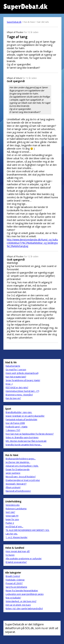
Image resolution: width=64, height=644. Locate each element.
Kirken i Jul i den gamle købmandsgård (24, 609)
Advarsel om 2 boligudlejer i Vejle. (22, 466)
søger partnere (13, 473)
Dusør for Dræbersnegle (18, 469)
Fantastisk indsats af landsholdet (21, 419)
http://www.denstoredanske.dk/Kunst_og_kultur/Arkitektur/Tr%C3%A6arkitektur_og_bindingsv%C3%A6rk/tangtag (32, 243)
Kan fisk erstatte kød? (16, 377)
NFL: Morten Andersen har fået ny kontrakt (26, 441)
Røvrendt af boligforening (18, 491)
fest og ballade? (13, 598)
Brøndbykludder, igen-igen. (19, 412)
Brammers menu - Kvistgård (19, 395)
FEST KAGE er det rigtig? (17, 388)
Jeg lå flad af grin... (14, 527)
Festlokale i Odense (15, 580)
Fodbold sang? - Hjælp (17, 427)
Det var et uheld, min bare (18, 605)
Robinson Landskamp (16, 509)
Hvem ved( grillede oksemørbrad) (22, 373)
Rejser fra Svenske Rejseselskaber (22, 591)
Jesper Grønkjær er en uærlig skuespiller (25, 416)
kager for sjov (12, 519)
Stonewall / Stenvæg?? (16, 484)
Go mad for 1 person (16, 370)
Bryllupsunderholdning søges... (21, 459)
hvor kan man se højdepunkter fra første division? (30, 434)
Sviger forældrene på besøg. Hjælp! (23, 380)
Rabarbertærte (13, 366)
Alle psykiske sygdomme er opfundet (24, 559)
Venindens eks (13, 505)
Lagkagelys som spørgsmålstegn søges (25, 594)
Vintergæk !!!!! (12, 516)
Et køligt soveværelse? (16, 562)
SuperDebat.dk (14, 22)
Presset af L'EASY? (14, 583)
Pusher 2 (10, 523)
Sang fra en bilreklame (16, 587)
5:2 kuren (10, 555)
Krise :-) (9, 384)
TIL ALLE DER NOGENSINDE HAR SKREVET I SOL (27, 530)
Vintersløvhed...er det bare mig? (21, 601)
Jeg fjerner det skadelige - (18, 462)
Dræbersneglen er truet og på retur (23, 480)
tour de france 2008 (15, 423)
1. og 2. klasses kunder (17, 537)
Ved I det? (10, 512)
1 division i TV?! (13, 430)
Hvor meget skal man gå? (18, 551)
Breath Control (13, 576)
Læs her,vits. (12, 534)
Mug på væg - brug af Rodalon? (21, 477)
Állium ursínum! (13, 487)
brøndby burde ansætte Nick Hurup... (24, 445)
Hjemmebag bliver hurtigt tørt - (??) (22, 391)
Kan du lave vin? (13, 398)
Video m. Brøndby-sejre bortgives (22, 437)
